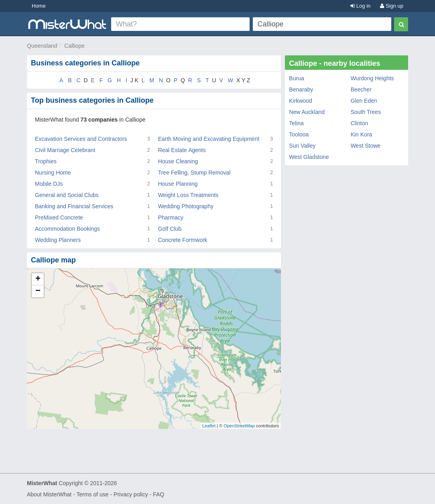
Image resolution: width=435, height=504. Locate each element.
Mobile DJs (49, 184)
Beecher (361, 89)
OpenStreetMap (239, 426)
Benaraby (301, 89)
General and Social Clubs (67, 195)
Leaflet (209, 426)
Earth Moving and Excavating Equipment (209, 139)
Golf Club (170, 229)
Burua (296, 78)
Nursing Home (53, 173)
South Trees (366, 112)
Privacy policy (131, 494)
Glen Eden (364, 101)
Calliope (74, 46)
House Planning (178, 184)
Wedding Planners (58, 240)
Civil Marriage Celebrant (65, 150)
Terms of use (92, 494)
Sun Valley (302, 146)
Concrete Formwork (183, 240)
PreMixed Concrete (59, 217)
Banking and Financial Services (74, 206)
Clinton (360, 123)
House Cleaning (178, 161)
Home (39, 6)
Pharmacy (171, 217)
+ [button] (38, 279)
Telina (296, 123)
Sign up (392, 6)
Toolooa (299, 134)
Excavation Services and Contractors (81, 139)
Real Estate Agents (182, 150)
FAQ (159, 494)
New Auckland (307, 112)
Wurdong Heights (372, 78)
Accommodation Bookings (67, 229)
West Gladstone (309, 157)
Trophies (46, 161)
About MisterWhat (49, 494)
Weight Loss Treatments (188, 195)
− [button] (38, 291)
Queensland (42, 46)
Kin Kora (362, 134)
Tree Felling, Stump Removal (194, 173)
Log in (360, 6)
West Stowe (366, 146)
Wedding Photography (186, 206)
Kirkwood (301, 101)
